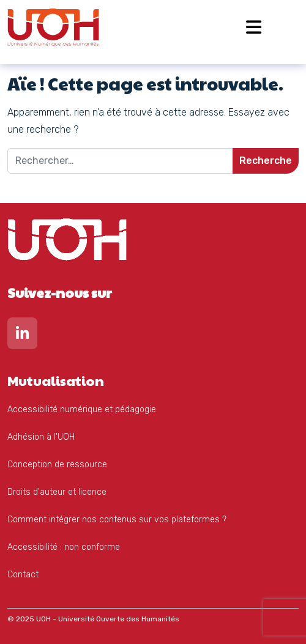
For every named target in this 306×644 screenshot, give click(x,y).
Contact (23, 575)
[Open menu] (254, 27)
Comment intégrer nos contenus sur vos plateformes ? (117, 520)
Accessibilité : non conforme (64, 547)
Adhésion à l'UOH (41, 437)
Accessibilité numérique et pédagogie (82, 409)
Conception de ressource (57, 464)
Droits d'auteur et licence (57, 492)
